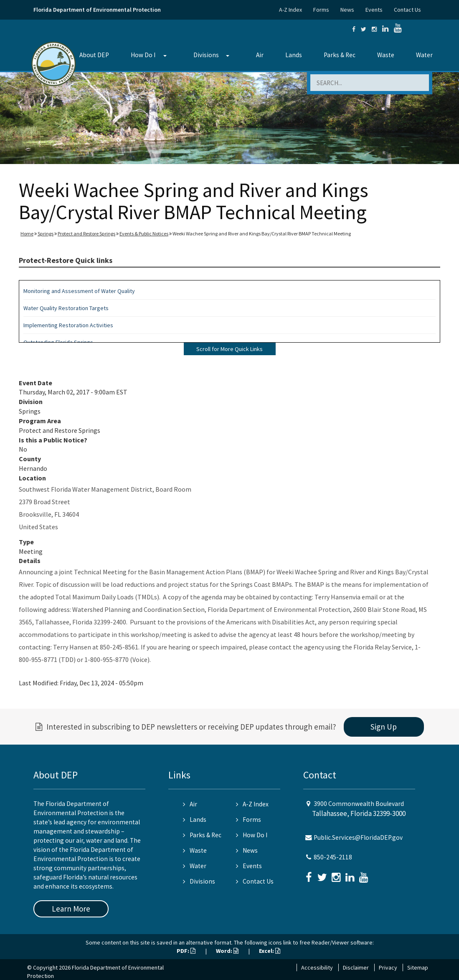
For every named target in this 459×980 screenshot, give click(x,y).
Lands (294, 55)
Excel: (270, 951)
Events (374, 10)
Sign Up (384, 727)
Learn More (71, 909)
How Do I (143, 55)
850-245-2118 (333, 857)
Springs (46, 234)
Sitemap (418, 967)
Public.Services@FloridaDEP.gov (358, 837)
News (347, 10)
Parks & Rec (340, 55)
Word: (227, 951)
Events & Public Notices (144, 234)
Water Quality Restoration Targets (66, 308)
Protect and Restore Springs (86, 234)
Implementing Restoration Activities (68, 325)
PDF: (186, 951)
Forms (321, 10)
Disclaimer (356, 967)
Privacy (388, 967)
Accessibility (317, 967)
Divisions (206, 55)
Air (260, 55)
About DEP (94, 55)
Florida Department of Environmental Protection (97, 10)
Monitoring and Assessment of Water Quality (79, 291)
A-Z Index (290, 10)
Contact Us (407, 10)
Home (27, 234)
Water (424, 55)
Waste (386, 55)
